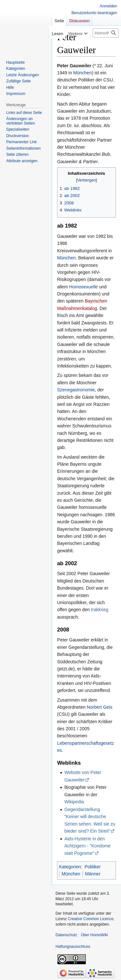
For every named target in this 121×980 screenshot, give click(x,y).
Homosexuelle (83, 287)
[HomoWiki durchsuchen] (106, 33)
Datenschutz (66, 935)
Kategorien (70, 867)
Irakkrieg (100, 610)
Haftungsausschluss (73, 947)
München (83, 73)
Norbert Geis (100, 707)
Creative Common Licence (91, 919)
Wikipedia (74, 802)
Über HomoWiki (95, 935)
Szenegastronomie (76, 390)
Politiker (93, 867)
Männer (93, 874)
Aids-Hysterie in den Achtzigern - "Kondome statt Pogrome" (87, 846)
